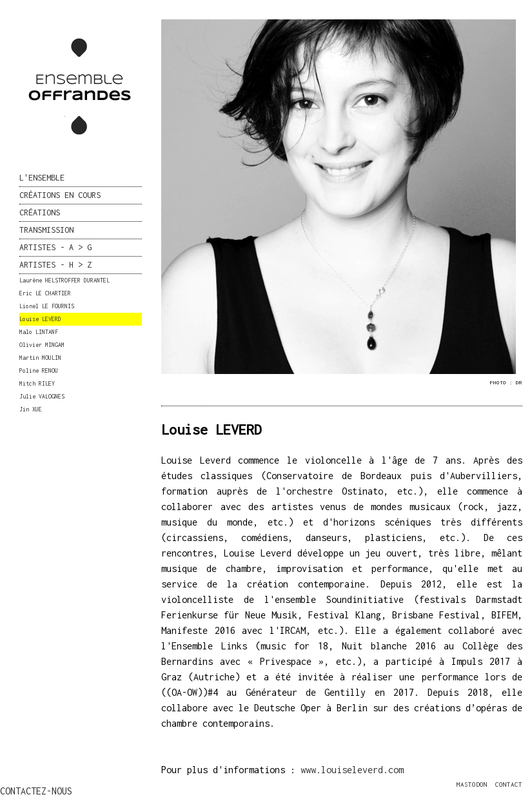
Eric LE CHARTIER (45, 293)
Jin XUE (31, 409)
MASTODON (472, 784)
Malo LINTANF (39, 332)
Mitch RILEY (37, 383)
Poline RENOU (39, 370)
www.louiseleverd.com (352, 770)
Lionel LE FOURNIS (47, 306)
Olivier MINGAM (42, 345)
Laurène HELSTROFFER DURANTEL (64, 280)
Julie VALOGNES (42, 396)
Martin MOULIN (40, 358)
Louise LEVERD (40, 319)
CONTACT (509, 784)
